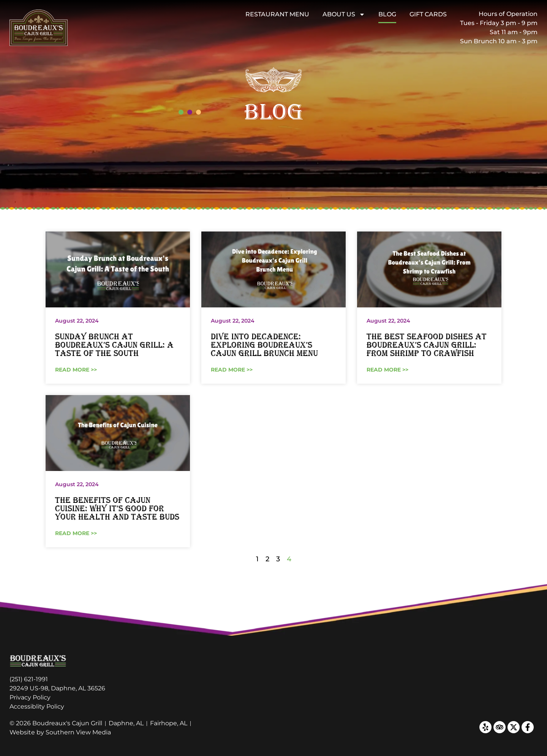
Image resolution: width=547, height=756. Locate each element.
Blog (387, 14)
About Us (344, 14)
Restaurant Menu (277, 14)
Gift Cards (428, 14)
